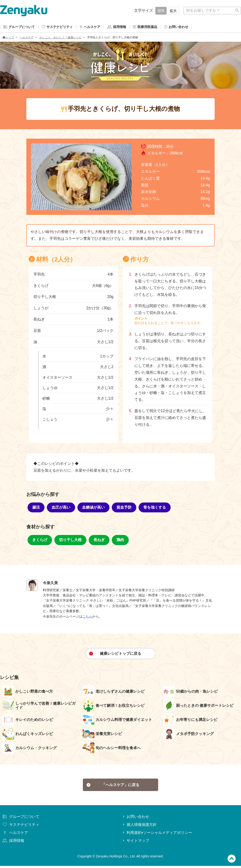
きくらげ (40, 541)
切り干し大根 (70, 541)
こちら (87, 617)
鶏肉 (120, 541)
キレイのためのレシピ (28, 721)
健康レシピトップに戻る (115, 654)
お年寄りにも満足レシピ (190, 721)
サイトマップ (135, 843)
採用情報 (13, 843)
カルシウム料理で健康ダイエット (117, 721)
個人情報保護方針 (139, 827)
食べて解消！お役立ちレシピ (114, 707)
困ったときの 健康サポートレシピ (198, 707)
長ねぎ (99, 541)
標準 (161, 11)
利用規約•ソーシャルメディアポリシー (157, 835)
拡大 (173, 11)
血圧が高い (61, 508)
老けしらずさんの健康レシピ (114, 692)
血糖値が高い (93, 508)
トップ (8, 38)
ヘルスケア (27, 38)
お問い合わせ (135, 819)
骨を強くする (155, 508)
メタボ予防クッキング (188, 735)
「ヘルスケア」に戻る (113, 786)
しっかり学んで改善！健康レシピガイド (39, 707)
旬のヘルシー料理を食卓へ (112, 749)
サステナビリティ (20, 827)
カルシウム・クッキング (30, 749)
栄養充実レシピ (102, 735)
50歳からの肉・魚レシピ (191, 692)
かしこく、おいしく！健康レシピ (60, 38)
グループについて (20, 819)
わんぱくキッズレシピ (28, 735)
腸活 (36, 508)
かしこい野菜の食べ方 (28, 692)
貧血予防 (124, 508)
